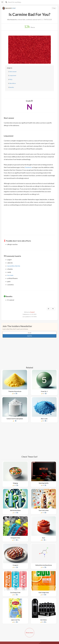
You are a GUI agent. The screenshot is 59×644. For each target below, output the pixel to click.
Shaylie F (33, 312)
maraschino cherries (14, 266)
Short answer (13, 72)
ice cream (10, 275)
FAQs (11, 79)
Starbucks (28, 167)
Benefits (12, 87)
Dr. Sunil (13, 8)
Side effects (13, 83)
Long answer (13, 75)
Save (54, 8)
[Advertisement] (30, 219)
